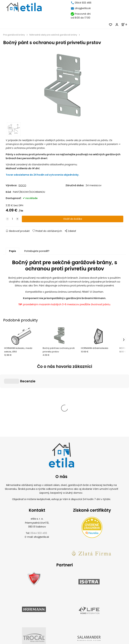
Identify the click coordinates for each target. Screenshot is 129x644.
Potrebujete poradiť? (37, 251)
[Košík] (125, 24)
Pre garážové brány (14, 35)
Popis (13, 251)
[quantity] (12, 219)
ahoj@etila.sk (83, 8)
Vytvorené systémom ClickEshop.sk (64, 642)
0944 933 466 (83, 3)
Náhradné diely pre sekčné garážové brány (53, 35)
